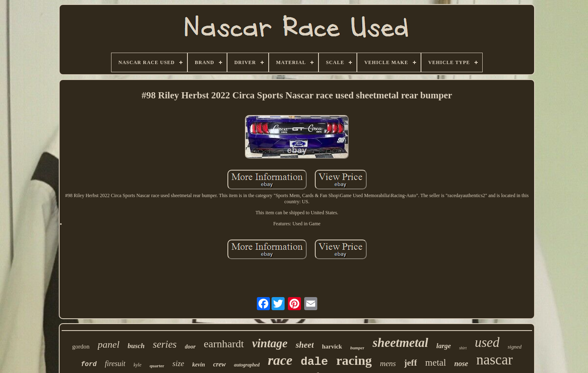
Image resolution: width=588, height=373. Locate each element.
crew (219, 364)
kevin (199, 365)
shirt (463, 348)
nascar (494, 360)
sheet (305, 345)
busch (136, 346)
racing (354, 360)
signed (514, 347)
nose (461, 364)
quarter (157, 366)
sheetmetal (400, 343)
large (444, 346)
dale (314, 362)
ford (89, 364)
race (280, 360)
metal (435, 363)
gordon (81, 346)
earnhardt (224, 344)
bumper (357, 348)
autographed (247, 365)
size (178, 363)
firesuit (115, 364)
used (487, 342)
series (165, 344)
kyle (137, 365)
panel (108, 344)
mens (388, 363)
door (190, 347)
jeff (411, 363)
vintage (270, 343)
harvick (332, 346)
